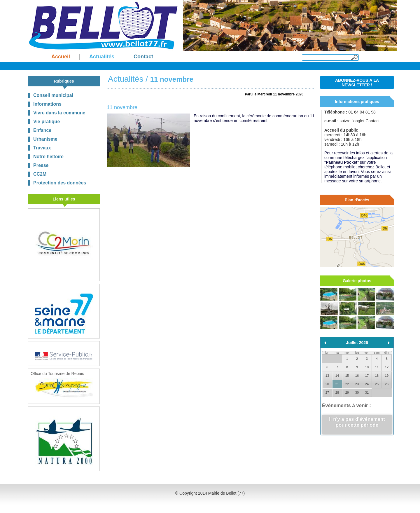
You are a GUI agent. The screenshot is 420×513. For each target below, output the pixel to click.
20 (327, 384)
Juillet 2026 (357, 343)
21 (337, 384)
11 (377, 367)
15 (347, 376)
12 (387, 367)
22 (347, 384)
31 (367, 392)
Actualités (126, 79)
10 (367, 367)
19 (387, 376)
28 (337, 392)
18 (377, 376)
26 (387, 384)
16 (357, 376)
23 (357, 384)
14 (337, 376)
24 (367, 384)
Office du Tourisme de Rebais (62, 385)
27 (327, 392)
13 (327, 376)
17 (367, 376)
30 (357, 392)
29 (347, 392)
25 (377, 384)
